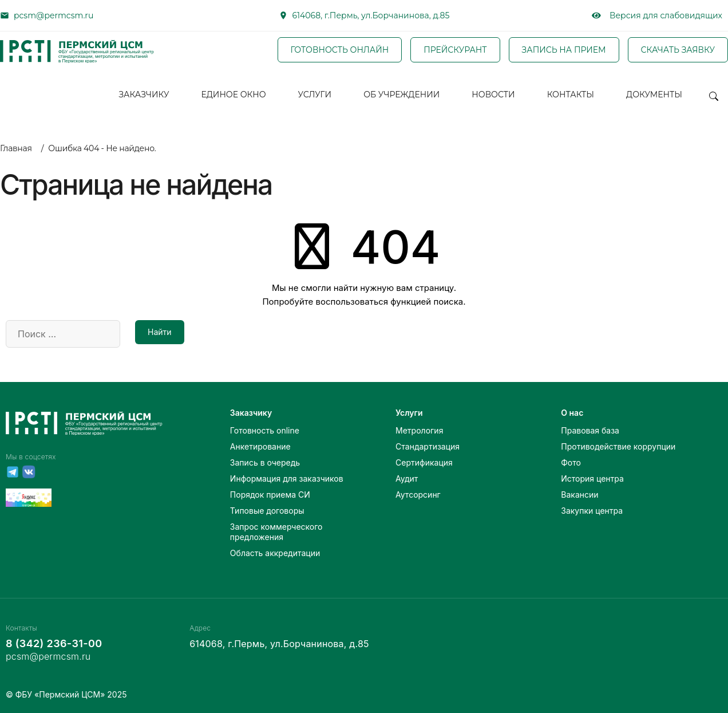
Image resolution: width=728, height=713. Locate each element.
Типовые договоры (267, 511)
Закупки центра (592, 511)
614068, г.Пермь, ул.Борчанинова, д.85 (371, 15)
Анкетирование (260, 446)
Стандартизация (428, 446)
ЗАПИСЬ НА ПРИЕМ (564, 50)
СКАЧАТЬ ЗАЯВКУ (678, 50)
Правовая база (590, 430)
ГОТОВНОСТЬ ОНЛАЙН (340, 50)
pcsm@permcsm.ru (54, 15)
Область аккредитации (275, 553)
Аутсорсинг (418, 495)
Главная (16, 148)
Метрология (419, 430)
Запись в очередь (265, 462)
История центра (592, 478)
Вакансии (579, 495)
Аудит (407, 478)
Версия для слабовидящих (657, 15)
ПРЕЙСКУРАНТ (455, 50)
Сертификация (424, 462)
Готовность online (265, 430)
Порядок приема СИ (270, 495)
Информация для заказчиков (287, 478)
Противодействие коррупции (618, 446)
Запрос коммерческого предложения (276, 532)
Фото (571, 462)
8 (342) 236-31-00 (54, 643)
